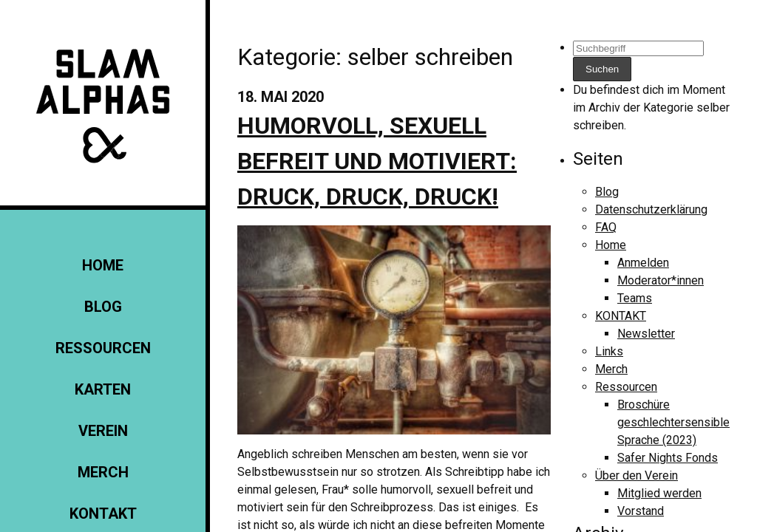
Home (103, 265)
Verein (103, 431)
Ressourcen (103, 348)
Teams (635, 298)
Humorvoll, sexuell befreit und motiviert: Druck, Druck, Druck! (377, 161)
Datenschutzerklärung (651, 209)
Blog (103, 307)
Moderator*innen (661, 280)
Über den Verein (637, 475)
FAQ (606, 227)
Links (609, 351)
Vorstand (641, 511)
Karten (103, 389)
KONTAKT (103, 514)
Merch (103, 472)
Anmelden (643, 263)
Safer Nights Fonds (668, 458)
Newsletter (646, 334)
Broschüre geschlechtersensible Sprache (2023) (673, 422)
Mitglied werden (659, 493)
